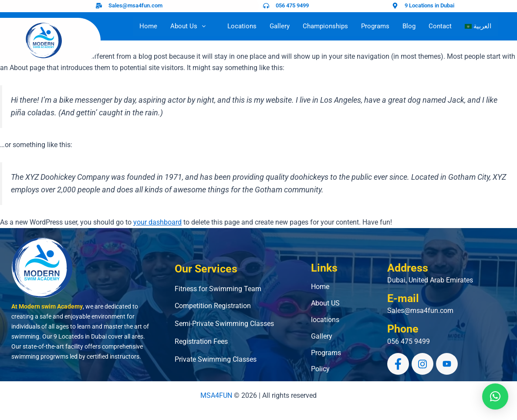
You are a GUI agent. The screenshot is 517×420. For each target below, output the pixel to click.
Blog (409, 26)
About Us (192, 26)
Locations (242, 26)
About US (325, 303)
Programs (375, 26)
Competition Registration (213, 306)
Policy (320, 369)
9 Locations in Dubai (429, 5)
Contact (440, 26)
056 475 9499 (292, 5)
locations (325, 320)
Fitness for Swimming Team (218, 289)
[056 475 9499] (266, 6)
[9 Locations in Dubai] (395, 6)
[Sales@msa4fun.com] (99, 6)
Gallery (280, 26)
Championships (325, 26)
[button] (495, 396)
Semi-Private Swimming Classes (224, 324)
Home (148, 26)
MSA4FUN (216, 395)
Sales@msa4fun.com (135, 5)
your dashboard (157, 222)
